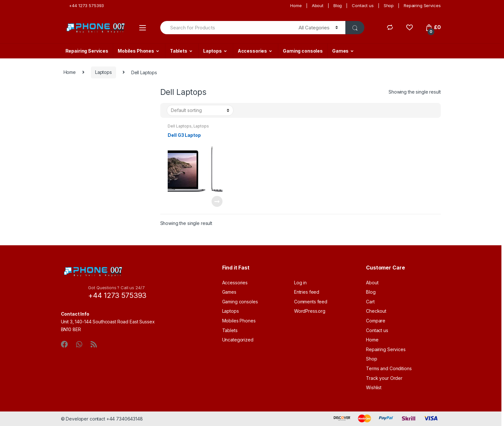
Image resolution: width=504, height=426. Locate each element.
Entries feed (307, 292)
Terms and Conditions (389, 368)
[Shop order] (200, 110)
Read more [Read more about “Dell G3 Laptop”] (217, 201)
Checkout (376, 311)
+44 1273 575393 (84, 5)
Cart (370, 302)
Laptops (212, 51)
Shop (389, 5)
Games (340, 51)
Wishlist (374, 387)
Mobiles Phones (136, 51)
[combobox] (226, 28)
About (318, 5)
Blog (338, 5)
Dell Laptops (179, 126)
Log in (300, 283)
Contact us (363, 5)
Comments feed (311, 302)
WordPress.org (310, 311)
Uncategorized (238, 340)
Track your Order (384, 378)
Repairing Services (422, 5)
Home (296, 5)
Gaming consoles (303, 51)
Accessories (252, 51)
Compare (376, 321)
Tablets (179, 51)
